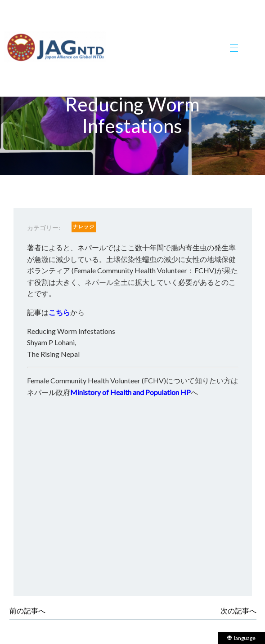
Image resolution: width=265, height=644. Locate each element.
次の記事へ (238, 611)
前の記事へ (27, 611)
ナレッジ (84, 226)
